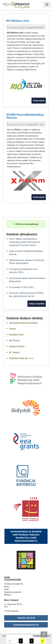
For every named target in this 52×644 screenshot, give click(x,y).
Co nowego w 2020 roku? (21, 287)
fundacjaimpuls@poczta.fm (26, 625)
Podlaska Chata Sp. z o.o (21, 358)
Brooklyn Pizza (16, 335)
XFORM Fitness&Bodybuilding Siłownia (25, 116)
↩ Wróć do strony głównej (26, 224)
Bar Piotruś (14, 341)
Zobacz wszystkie (37, 304)
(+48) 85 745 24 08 (26, 618)
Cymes (12, 329)
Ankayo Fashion (17, 346)
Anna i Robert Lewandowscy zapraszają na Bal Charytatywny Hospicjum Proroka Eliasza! (25, 242)
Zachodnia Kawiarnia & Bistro (24, 323)
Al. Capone (14, 352)
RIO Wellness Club (18, 21)
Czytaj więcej (39, 101)
